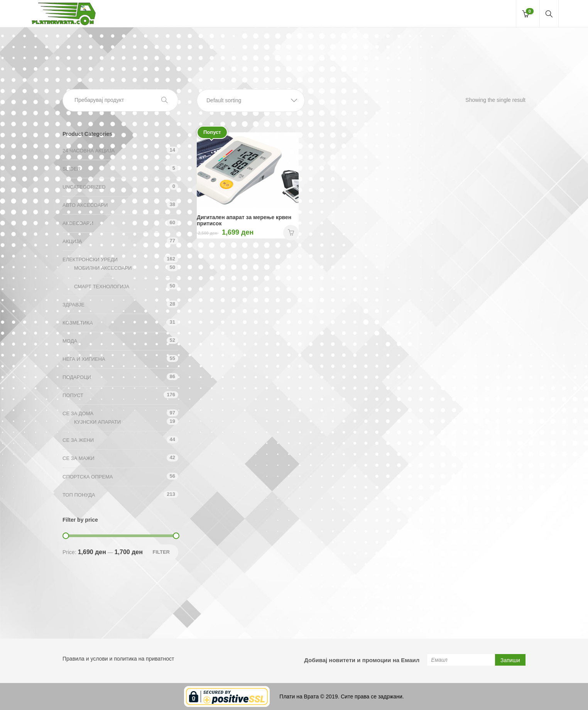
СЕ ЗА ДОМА (78, 413)
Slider (72, 169)
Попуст (73, 395)
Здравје (73, 305)
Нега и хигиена (84, 359)
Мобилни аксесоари (103, 268)
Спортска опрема (88, 477)
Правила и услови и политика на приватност (118, 659)
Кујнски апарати (97, 422)
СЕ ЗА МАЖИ (79, 458)
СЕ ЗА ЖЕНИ (78, 440)
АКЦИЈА (72, 241)
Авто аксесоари (85, 205)
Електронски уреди (90, 259)
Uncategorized (84, 187)
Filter (161, 552)
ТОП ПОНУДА (79, 495)
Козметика (78, 323)
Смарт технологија (102, 287)
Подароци (77, 377)
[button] (251, 101)
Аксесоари (78, 223)
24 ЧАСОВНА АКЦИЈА (89, 151)
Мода (70, 341)
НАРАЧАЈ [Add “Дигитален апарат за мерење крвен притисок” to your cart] (291, 233)
